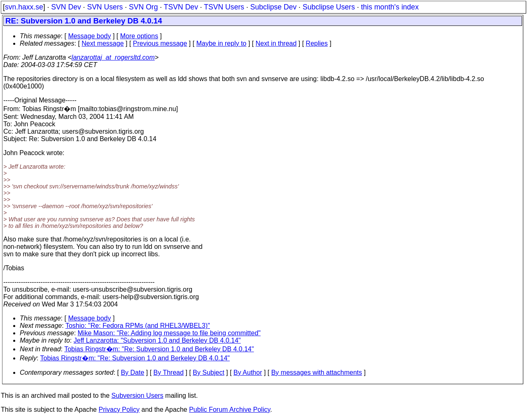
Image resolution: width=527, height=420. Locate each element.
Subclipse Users (329, 7)
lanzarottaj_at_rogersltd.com (113, 57)
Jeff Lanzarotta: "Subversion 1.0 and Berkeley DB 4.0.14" (157, 340)
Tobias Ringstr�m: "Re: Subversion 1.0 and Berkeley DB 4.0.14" (159, 349)
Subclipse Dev (273, 7)
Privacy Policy (119, 410)
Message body (89, 36)
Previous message (160, 43)
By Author (248, 372)
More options (139, 36)
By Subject (208, 372)
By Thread (169, 372)
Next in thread (276, 43)
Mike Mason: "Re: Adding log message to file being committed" (169, 333)
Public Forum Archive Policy (230, 410)
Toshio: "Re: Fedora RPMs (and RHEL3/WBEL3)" (138, 326)
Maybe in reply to (222, 43)
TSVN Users (224, 7)
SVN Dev (66, 7)
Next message (103, 43)
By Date (132, 372)
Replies (317, 43)
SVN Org (143, 7)
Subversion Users (138, 396)
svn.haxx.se (24, 7)
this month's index (390, 7)
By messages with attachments (317, 372)
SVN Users (105, 7)
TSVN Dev (181, 7)
